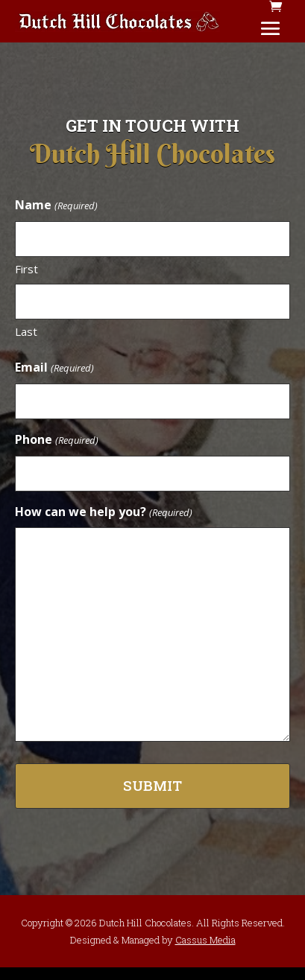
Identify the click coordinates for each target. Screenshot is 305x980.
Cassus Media (205, 940)
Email (54, 368)
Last (26, 331)
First (26, 269)
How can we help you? (103, 513)
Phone (56, 440)
